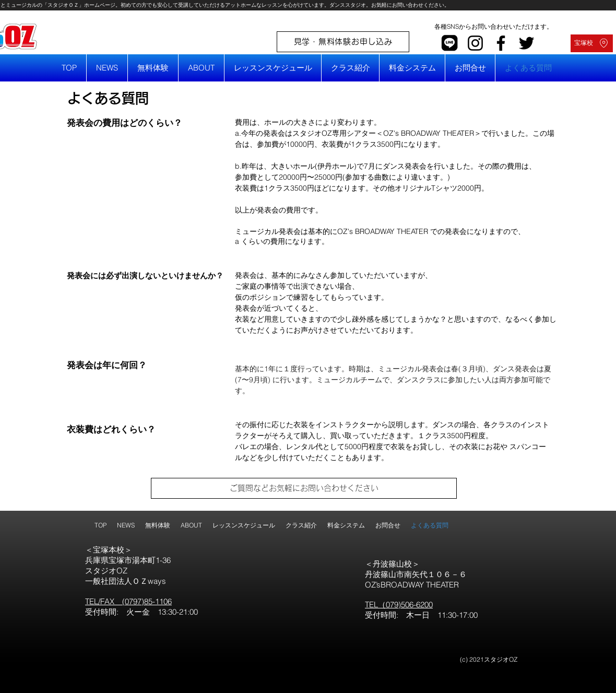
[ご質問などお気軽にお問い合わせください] (304, 488)
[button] (201, 68)
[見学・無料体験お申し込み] (343, 42)
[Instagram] (475, 43)
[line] (450, 43)
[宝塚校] (592, 43)
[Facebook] (501, 43)
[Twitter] (526, 43)
